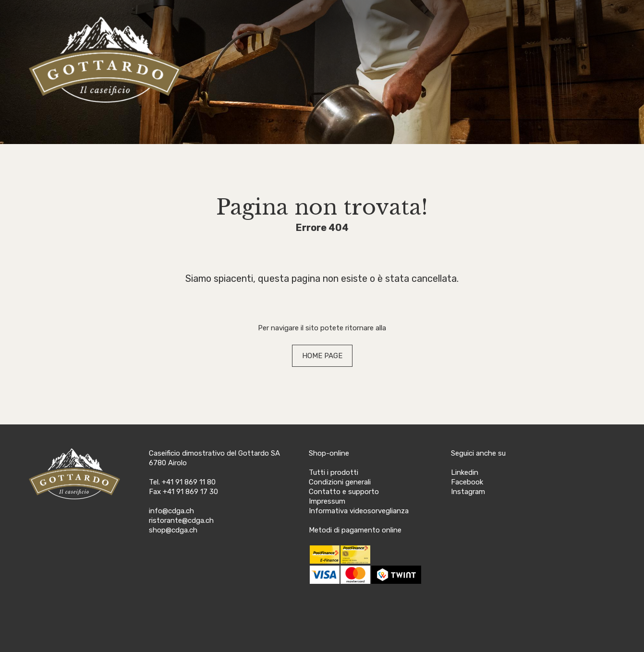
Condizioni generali (340, 482)
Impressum (327, 501)
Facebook (467, 482)
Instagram (468, 492)
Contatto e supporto (344, 492)
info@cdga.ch (171, 511)
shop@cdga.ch (173, 530)
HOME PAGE (322, 356)
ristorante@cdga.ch (181, 520)
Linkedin (465, 472)
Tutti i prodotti (334, 472)
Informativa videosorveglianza (359, 511)
